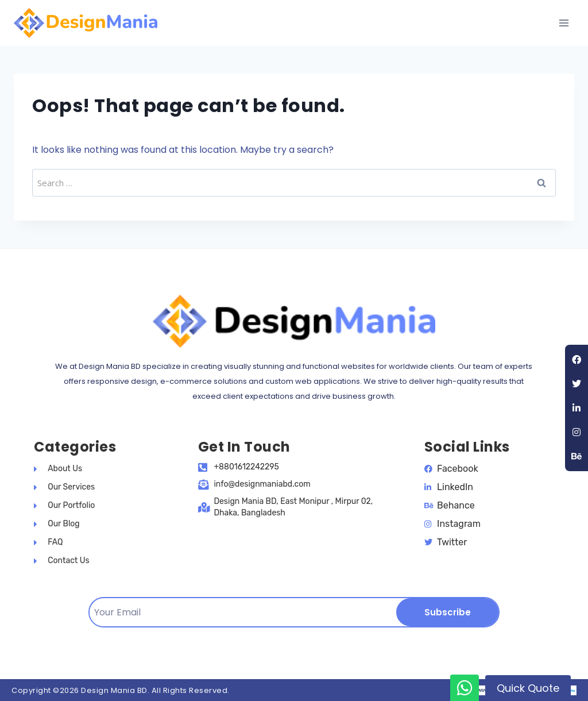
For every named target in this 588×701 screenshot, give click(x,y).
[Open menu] (564, 23)
